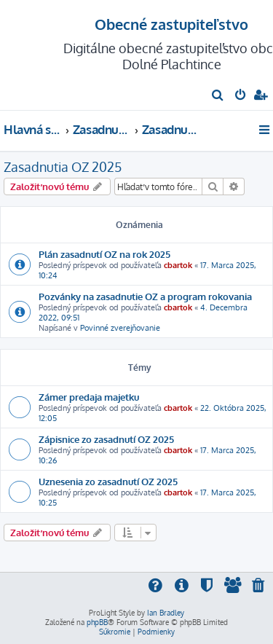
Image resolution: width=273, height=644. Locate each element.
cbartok (178, 265)
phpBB (97, 622)
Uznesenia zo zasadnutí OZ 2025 (108, 481)
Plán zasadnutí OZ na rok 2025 (104, 254)
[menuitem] (218, 96)
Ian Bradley (166, 613)
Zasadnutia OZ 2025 (63, 167)
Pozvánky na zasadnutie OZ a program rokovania (145, 296)
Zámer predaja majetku (89, 397)
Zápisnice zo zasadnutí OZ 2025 (106, 439)
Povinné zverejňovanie (120, 328)
